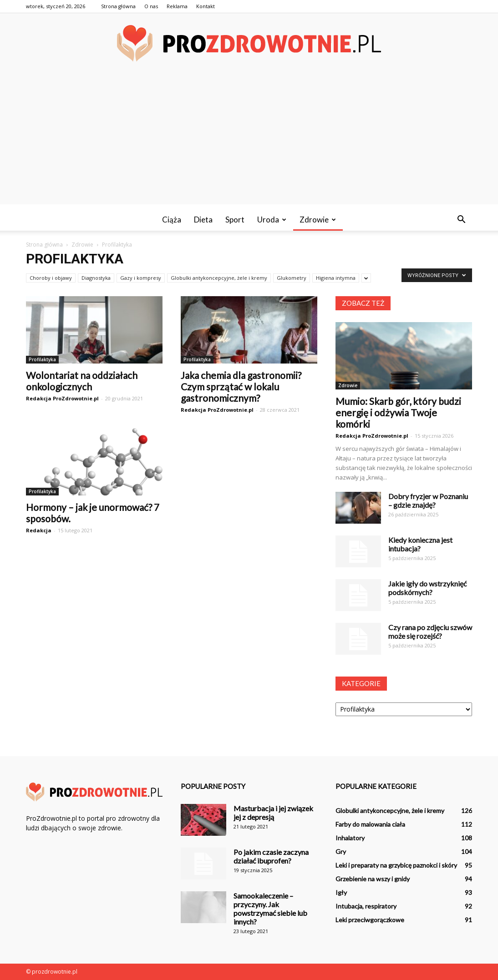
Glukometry (292, 278)
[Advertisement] (249, 141)
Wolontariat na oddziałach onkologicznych (82, 381)
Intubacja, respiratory (366, 906)
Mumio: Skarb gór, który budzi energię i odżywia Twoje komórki (398, 412)
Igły (341, 892)
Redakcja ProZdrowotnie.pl (62, 398)
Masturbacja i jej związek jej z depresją (273, 813)
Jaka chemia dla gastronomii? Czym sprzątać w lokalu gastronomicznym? (241, 386)
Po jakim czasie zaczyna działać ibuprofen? (271, 856)
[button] (461, 220)
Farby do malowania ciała (370, 824)
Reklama (177, 6)
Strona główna (118, 6)
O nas (151, 6)
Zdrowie (318, 220)
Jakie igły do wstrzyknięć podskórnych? (427, 588)
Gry (341, 851)
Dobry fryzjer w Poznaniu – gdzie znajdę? (428, 500)
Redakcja (39, 530)
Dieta (203, 220)
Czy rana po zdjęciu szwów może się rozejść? (430, 631)
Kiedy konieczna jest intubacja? (420, 544)
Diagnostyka (96, 278)
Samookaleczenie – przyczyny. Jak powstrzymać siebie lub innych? (270, 909)
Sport (235, 220)
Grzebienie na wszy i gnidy (373, 879)
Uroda (272, 220)
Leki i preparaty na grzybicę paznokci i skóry (396, 865)
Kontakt (206, 6)
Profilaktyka (42, 359)
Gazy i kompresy (141, 278)
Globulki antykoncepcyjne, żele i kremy (219, 278)
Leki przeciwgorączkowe (370, 920)
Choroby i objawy (51, 278)
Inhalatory (350, 838)
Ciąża (172, 220)
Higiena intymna (336, 278)
